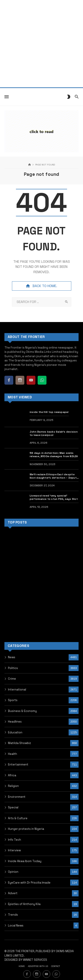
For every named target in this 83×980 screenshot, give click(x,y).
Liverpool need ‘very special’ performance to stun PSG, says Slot (54, 497)
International (17, 689)
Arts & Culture (18, 818)
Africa (12, 775)
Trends (13, 915)
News (12, 657)
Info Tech (14, 840)
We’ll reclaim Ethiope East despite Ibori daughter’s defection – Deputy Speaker (54, 476)
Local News (16, 925)
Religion (13, 786)
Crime (12, 679)
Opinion (13, 872)
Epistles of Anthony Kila (24, 904)
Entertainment (18, 764)
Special (13, 807)
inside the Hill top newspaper (49, 412)
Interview (14, 850)
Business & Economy (22, 711)
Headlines (15, 722)
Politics (13, 668)
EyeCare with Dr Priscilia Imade (29, 883)
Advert (13, 893)
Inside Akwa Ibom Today (25, 861)
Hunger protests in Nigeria (26, 829)
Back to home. (41, 286)
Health (13, 754)
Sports (13, 700)
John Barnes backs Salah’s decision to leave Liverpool (54, 433)
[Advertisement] (41, 44)
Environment (17, 797)
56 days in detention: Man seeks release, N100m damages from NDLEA (54, 455)
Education (15, 732)
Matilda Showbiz (19, 743)
